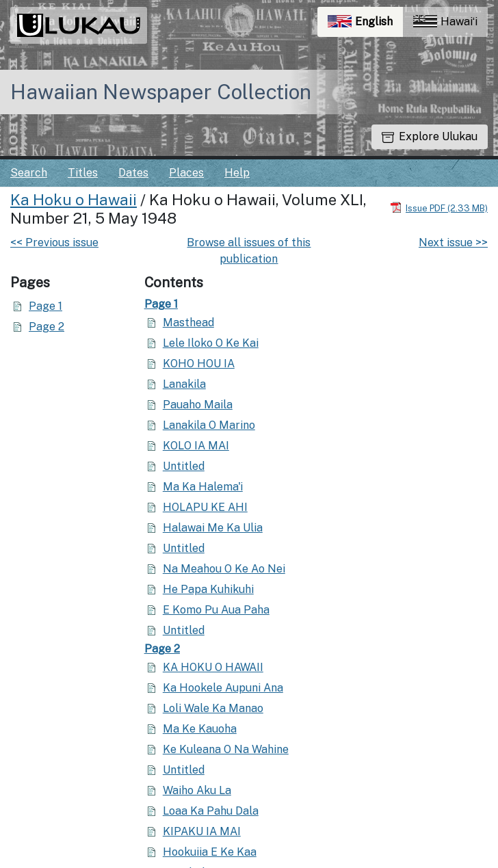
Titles (83, 173)
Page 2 (47, 327)
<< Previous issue (54, 242)
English (365, 25)
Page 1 (45, 306)
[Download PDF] (439, 208)
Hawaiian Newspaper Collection (161, 92)
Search (29, 173)
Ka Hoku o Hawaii (74, 200)
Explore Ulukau (430, 136)
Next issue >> (453, 242)
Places (186, 173)
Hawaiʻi (445, 22)
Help (237, 173)
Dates (133, 173)
